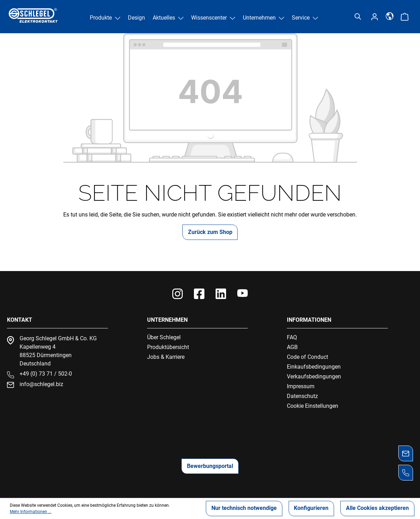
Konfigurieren (311, 508)
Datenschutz (302, 396)
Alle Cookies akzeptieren (377, 508)
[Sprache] (390, 16)
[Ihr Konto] (375, 17)
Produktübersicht (168, 347)
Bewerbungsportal (210, 466)
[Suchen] (358, 17)
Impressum (301, 386)
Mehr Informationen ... (31, 512)
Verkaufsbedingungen (314, 376)
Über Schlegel (164, 337)
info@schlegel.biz (41, 384)
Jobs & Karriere (166, 357)
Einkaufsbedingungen (314, 367)
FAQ (292, 337)
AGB (292, 347)
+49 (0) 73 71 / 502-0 (46, 374)
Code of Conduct (307, 357)
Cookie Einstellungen (313, 406)
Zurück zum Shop (210, 232)
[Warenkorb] (405, 17)
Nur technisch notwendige (244, 508)
